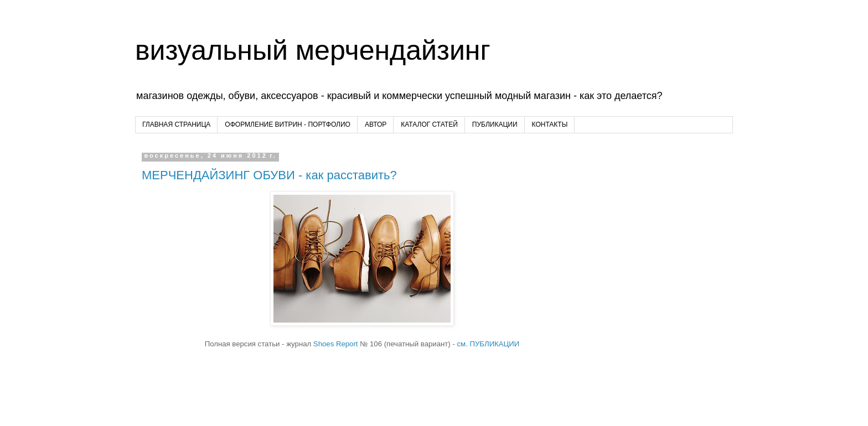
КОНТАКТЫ (550, 124)
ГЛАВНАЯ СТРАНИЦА (176, 124)
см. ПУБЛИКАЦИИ (487, 344)
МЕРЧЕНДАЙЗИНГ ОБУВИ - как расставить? (269, 175)
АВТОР (376, 124)
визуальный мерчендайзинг (313, 50)
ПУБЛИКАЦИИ (495, 124)
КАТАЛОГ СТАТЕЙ (429, 124)
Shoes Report (336, 344)
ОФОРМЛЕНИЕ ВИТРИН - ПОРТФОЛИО (288, 124)
